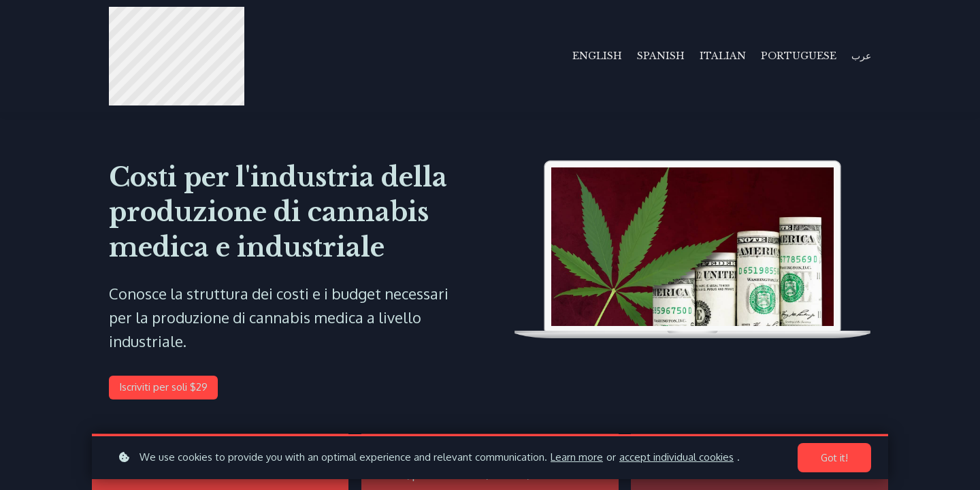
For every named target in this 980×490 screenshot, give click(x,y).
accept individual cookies (676, 457)
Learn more (577, 457)
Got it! (834, 458)
